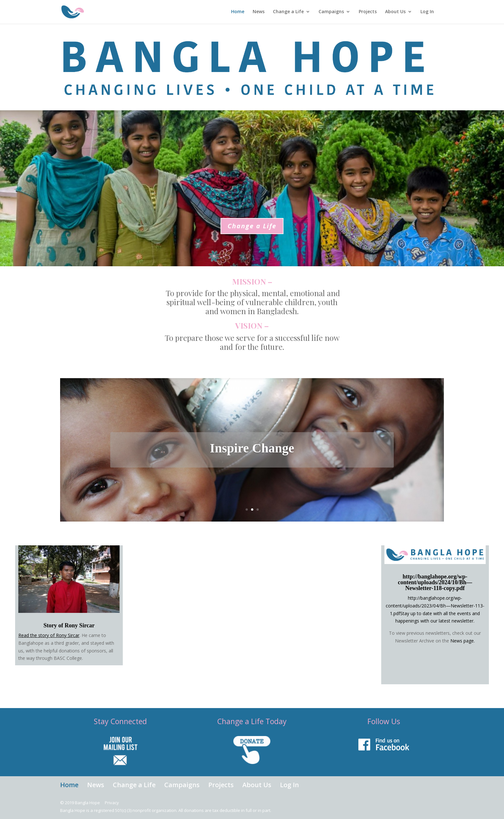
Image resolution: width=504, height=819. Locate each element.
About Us (392, 13)
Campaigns (328, 13)
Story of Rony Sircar (69, 625)
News (256, 13)
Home (235, 13)
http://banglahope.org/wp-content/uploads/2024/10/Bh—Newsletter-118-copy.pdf (435, 582)
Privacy (112, 803)
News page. (463, 641)
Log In (424, 13)
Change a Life (285, 13)
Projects (365, 13)
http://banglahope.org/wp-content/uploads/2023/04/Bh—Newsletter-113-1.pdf (435, 606)
